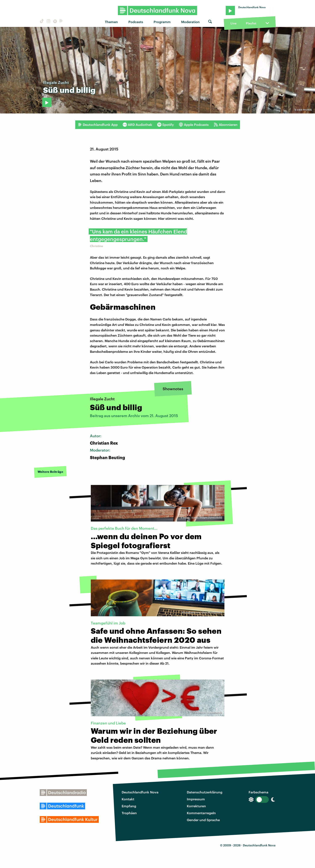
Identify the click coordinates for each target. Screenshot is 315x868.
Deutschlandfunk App (98, 125)
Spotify (165, 125)
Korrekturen (196, 806)
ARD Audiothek (137, 125)
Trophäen (129, 813)
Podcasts (136, 22)
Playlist (251, 23)
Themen (111, 22)
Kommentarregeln (201, 813)
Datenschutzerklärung (205, 792)
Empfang (129, 806)
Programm (162, 22)
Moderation (190, 22)
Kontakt (128, 799)
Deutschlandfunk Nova (140, 792)
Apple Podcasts (194, 125)
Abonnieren (226, 125)
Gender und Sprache (203, 820)
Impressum (196, 799)
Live (233, 23)
